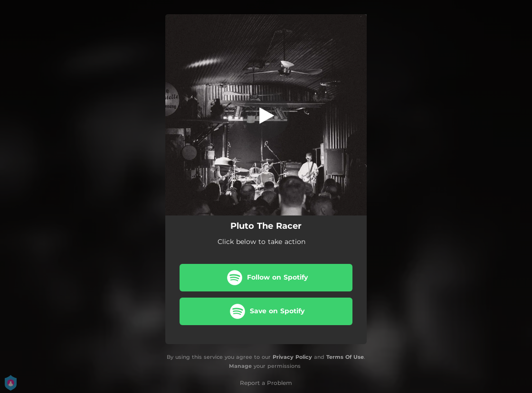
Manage (240, 366)
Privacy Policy (292, 357)
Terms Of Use (345, 357)
